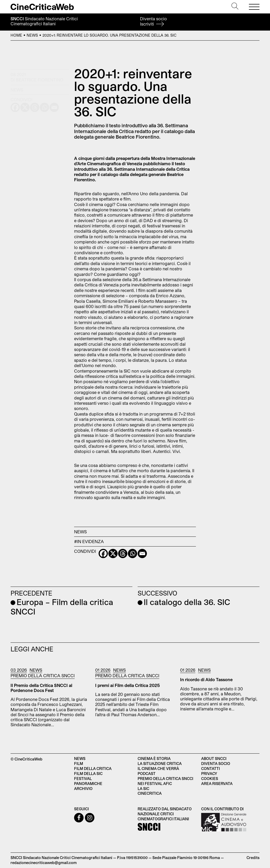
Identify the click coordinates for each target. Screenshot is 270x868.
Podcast (147, 774)
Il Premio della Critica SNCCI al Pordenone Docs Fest (41, 688)
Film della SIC (88, 774)
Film (79, 764)
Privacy (209, 774)
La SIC (143, 789)
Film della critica (93, 769)
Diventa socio (153, 21)
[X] (113, 554)
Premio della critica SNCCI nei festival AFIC (165, 781)
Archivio (83, 789)
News (32, 35)
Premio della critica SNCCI (43, 676)
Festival (83, 779)
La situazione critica (160, 764)
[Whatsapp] (132, 554)
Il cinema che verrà (158, 769)
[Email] (142, 554)
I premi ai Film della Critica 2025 (127, 685)
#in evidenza (89, 541)
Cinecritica (150, 793)
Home (16, 35)
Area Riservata (217, 784)
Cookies (210, 779)
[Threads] (123, 554)
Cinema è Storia (154, 759)
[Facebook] (103, 554)
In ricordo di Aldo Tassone (206, 679)
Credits (253, 858)
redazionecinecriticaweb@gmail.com (44, 863)
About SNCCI (214, 759)
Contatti (211, 769)
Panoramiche (88, 784)
